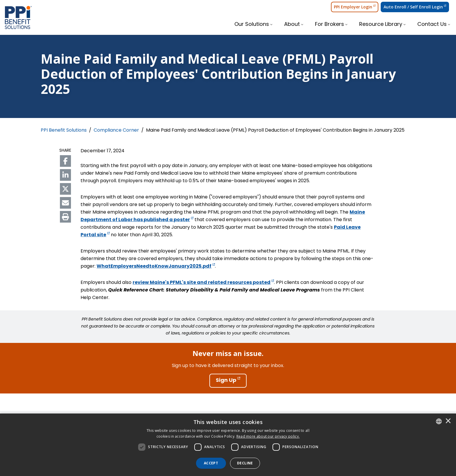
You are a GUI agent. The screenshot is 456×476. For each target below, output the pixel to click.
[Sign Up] (228, 381)
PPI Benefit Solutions (64, 130)
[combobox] (439, 421)
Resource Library (381, 25)
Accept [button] (211, 463)
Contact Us (432, 25)
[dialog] (228, 445)
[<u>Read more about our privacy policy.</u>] (268, 436)
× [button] (448, 421)
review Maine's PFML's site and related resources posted (203, 283)
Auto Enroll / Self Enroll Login (415, 7)
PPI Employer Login (355, 7)
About (292, 25)
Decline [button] (245, 463)
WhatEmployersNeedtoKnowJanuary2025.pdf (156, 266)
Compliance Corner (116, 130)
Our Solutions (252, 25)
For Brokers (329, 25)
